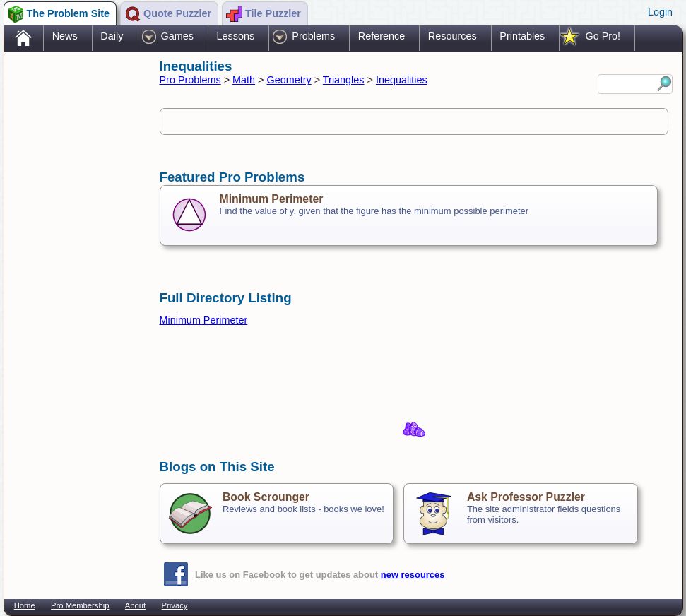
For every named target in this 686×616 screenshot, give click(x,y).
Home (25, 605)
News (65, 36)
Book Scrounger (266, 497)
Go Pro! (603, 36)
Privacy (175, 605)
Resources (453, 36)
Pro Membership (80, 605)
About (135, 605)
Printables (522, 36)
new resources (413, 575)
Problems (313, 36)
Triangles (344, 80)
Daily (112, 36)
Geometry (289, 80)
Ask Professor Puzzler (526, 497)
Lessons (236, 36)
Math (244, 80)
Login (660, 12)
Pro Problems (190, 80)
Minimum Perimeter (272, 199)
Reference (382, 36)
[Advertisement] (75, 278)
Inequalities (402, 80)
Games (177, 36)
